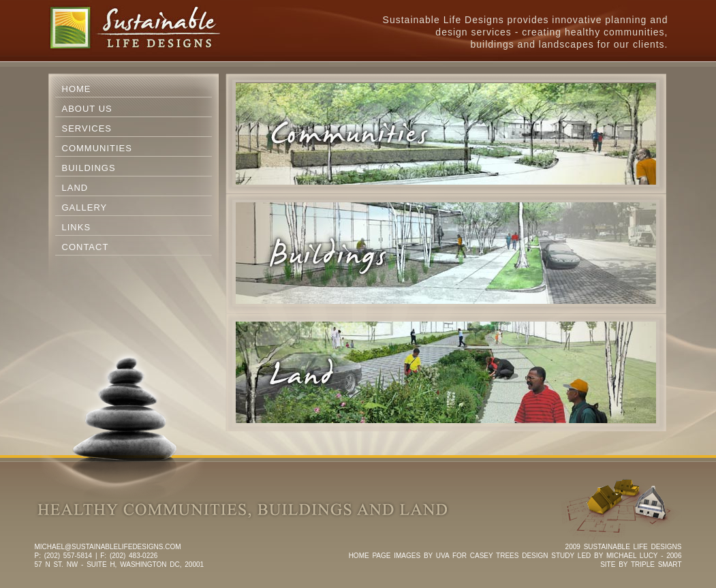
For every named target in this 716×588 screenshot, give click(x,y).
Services (87, 128)
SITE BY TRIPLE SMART (641, 564)
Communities (97, 148)
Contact (85, 247)
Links (77, 227)
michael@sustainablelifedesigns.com (108, 547)
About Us (87, 109)
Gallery (85, 207)
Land (75, 188)
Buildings (89, 168)
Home (77, 89)
